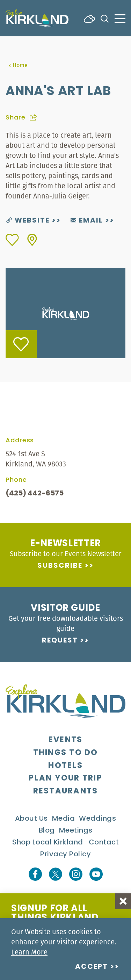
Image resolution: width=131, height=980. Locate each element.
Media (64, 819)
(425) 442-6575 (35, 494)
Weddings (97, 819)
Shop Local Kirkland (48, 843)
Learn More (29, 952)
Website (28, 221)
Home (18, 65)
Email (87, 221)
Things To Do (66, 753)
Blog (47, 831)
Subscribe (60, 566)
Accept (92, 967)
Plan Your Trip (65, 779)
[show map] (32, 240)
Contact (104, 843)
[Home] (37, 18)
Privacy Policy (65, 855)
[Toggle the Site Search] (105, 18)
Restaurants (66, 792)
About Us (31, 819)
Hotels (65, 766)
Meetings (76, 831)
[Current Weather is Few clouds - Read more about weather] (89, 18)
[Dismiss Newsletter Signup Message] (123, 901)
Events (66, 740)
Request (60, 641)
